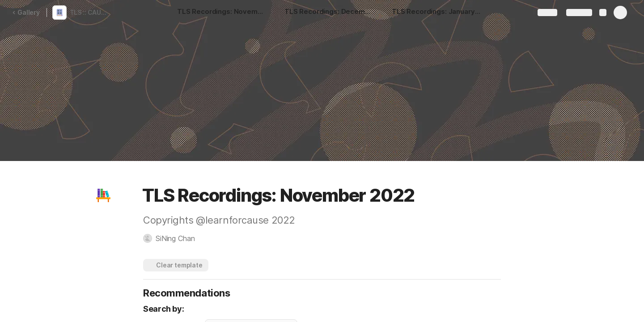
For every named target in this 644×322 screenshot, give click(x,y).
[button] (103, 195)
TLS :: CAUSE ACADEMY (91, 12)
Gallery (26, 12)
